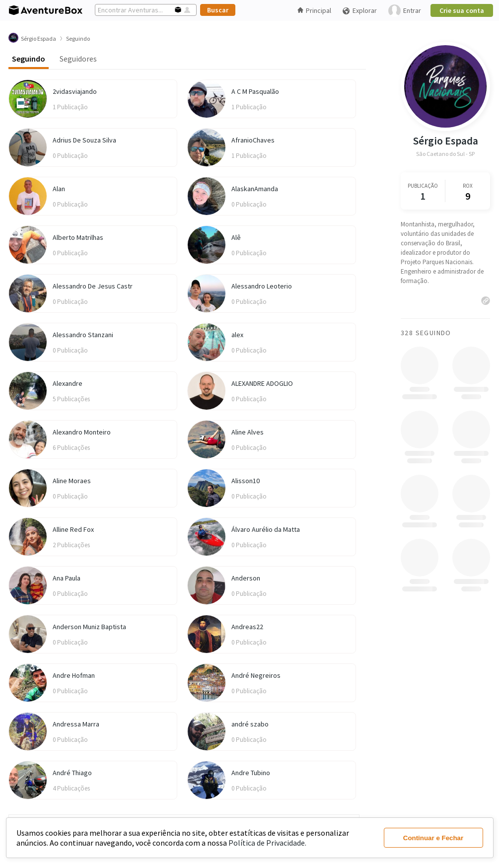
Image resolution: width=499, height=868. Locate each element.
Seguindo (29, 59)
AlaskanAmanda (255, 189)
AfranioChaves (253, 140)
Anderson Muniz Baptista (89, 627)
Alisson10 (246, 481)
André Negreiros (256, 675)
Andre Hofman (74, 675)
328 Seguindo (426, 333)
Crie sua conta (462, 10)
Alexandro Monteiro (82, 432)
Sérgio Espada (446, 141)
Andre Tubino (251, 773)
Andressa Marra (76, 724)
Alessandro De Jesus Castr (93, 286)
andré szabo (250, 724)
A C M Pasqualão (255, 91)
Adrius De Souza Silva (84, 140)
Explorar (359, 11)
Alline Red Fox (73, 529)
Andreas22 (247, 627)
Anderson (246, 578)
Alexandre (68, 383)
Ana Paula (67, 578)
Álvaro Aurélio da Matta (266, 529)
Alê (236, 237)
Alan (59, 189)
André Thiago (72, 773)
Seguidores (78, 59)
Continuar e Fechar (433, 838)
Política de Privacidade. (267, 843)
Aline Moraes (72, 481)
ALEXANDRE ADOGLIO (262, 383)
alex (237, 335)
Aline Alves (248, 432)
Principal (314, 10)
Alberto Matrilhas (78, 237)
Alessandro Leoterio (262, 286)
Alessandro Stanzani (83, 335)
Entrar (405, 11)
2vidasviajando (75, 91)
